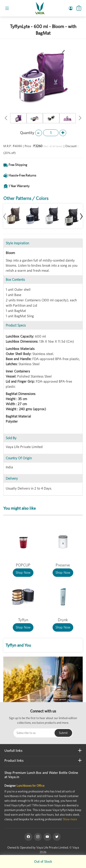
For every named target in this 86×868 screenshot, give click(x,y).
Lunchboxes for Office (30, 786)
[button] (6, 119)
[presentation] (5, 214)
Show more (70, 819)
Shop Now (23, 573)
